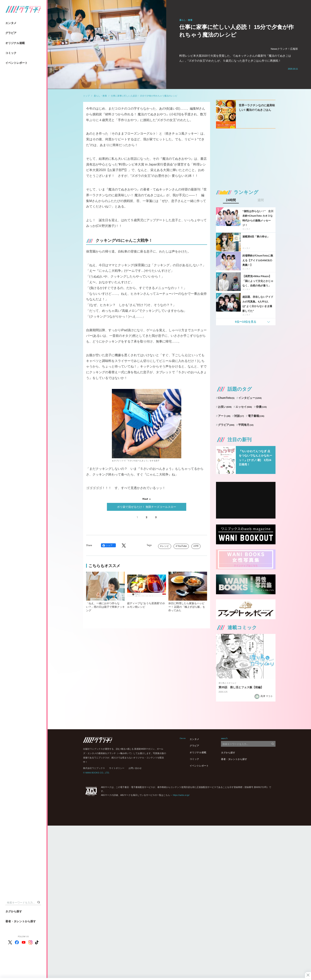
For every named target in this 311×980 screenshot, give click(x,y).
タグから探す (14, 911)
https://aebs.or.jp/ (181, 795)
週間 (261, 200)
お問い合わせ (135, 768)
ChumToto (226, 398)
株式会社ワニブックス (94, 768)
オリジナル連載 (15, 43)
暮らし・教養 (100, 96)
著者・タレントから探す (21, 921)
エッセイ (244, 407)
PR (197, 546)
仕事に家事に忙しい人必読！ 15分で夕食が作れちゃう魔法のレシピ (144, 96)
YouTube (182, 546)
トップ (86, 96)
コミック (11, 53)
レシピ (165, 546)
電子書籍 (256, 416)
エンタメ (11, 23)
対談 (239, 416)
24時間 (231, 200)
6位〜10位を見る (246, 322)
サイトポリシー (117, 768)
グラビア (11, 33)
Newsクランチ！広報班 (284, 49)
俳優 (261, 407)
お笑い (225, 407)
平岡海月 (246, 425)
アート (224, 416)
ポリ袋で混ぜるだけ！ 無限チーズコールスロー (147, 507)
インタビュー (250, 398)
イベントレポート (16, 63)
